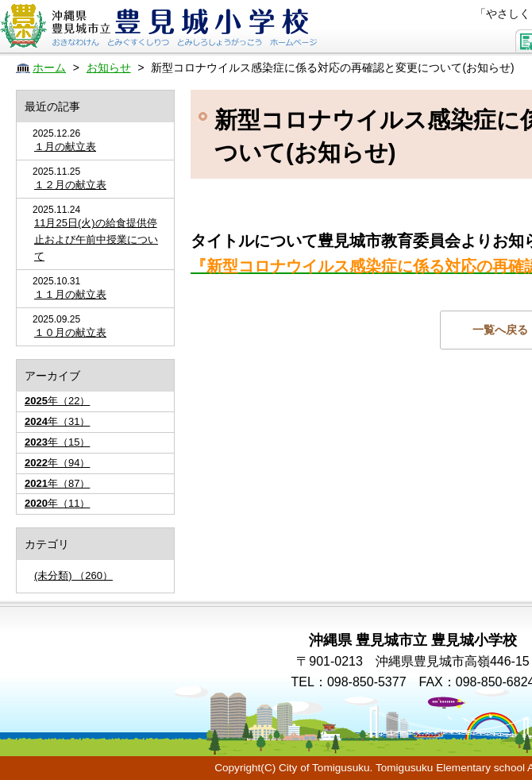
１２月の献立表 (70, 185)
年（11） (57, 503)
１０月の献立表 (70, 332)
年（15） (57, 442)
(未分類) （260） (73, 575)
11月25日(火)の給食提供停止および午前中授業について (96, 239)
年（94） (57, 463)
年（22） (57, 401)
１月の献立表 (65, 147)
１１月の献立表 (70, 294)
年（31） (57, 421)
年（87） (57, 483)
